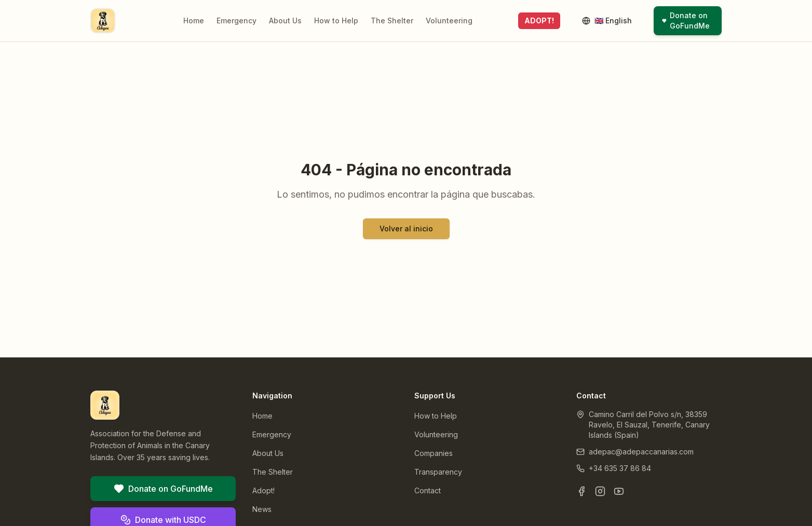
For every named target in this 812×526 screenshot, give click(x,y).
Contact (428, 490)
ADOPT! (539, 20)
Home (194, 20)
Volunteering (449, 20)
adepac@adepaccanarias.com (641, 452)
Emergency (236, 20)
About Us (285, 20)
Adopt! (263, 490)
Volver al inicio (406, 229)
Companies (434, 453)
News (262, 509)
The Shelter (392, 20)
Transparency (438, 472)
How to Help (336, 20)
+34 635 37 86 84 (620, 468)
